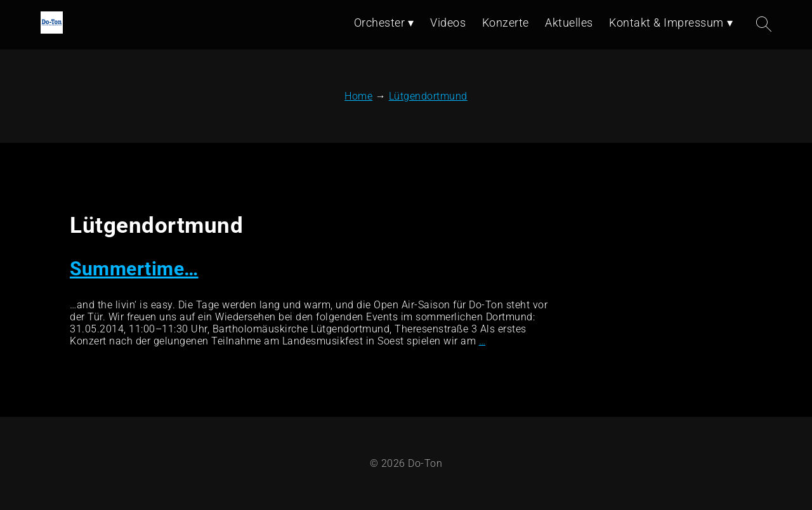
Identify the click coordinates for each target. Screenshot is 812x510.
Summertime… (134, 269)
